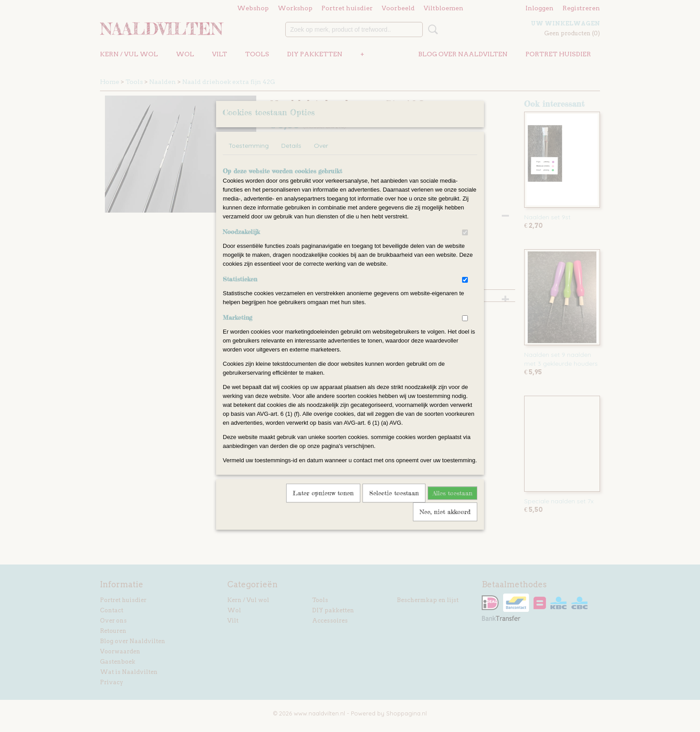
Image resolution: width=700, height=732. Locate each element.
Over (321, 157)
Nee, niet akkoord (445, 523)
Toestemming (249, 157)
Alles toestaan (452, 504)
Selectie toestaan (394, 504)
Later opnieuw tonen (323, 504)
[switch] (465, 244)
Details (291, 157)
